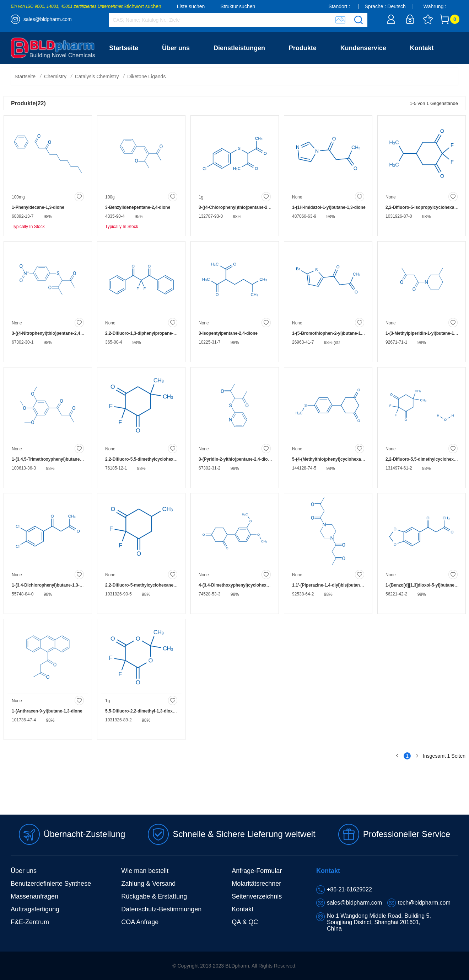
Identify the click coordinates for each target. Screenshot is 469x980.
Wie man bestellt (145, 871)
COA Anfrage (140, 922)
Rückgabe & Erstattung (154, 896)
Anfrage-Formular (257, 871)
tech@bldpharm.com (424, 903)
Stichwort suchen (142, 6)
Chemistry (55, 76)
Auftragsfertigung (35, 909)
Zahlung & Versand (148, 884)
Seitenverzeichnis (257, 896)
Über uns (176, 48)
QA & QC (245, 922)
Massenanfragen (34, 896)
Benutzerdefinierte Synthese (51, 884)
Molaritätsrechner (256, 884)
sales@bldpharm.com (48, 19)
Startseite (124, 48)
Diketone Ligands (146, 76)
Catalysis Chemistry (97, 76)
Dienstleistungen (239, 48)
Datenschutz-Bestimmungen (161, 909)
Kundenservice (363, 48)
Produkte (303, 48)
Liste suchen (191, 6)
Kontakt (422, 48)
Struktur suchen (238, 6)
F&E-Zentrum (30, 922)
